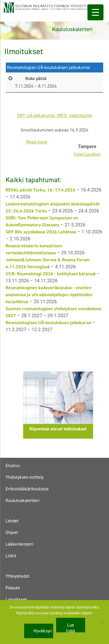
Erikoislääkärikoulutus (27, 489)
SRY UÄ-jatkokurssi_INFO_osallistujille (55, 115)
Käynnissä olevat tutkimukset (58, 429)
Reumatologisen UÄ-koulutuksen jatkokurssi (48, 323)
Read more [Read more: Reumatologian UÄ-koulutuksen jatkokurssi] (37, 142)
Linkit (11, 556)
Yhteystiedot (17, 576)
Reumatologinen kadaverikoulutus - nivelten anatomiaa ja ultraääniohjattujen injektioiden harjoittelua (49, 295)
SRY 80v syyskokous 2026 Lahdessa (41, 232)
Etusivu (13, 465)
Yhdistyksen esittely (25, 477)
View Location (87, 154)
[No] (102, 622)
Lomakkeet (16, 599)
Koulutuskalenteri (23, 500)
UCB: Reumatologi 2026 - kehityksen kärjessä (51, 274)
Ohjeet (12, 532)
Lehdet (12, 521)
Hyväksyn (43, 631)
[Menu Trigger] (95, 12)
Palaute (13, 588)
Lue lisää (70, 627)
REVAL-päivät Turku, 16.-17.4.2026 (40, 190)
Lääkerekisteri (19, 544)
